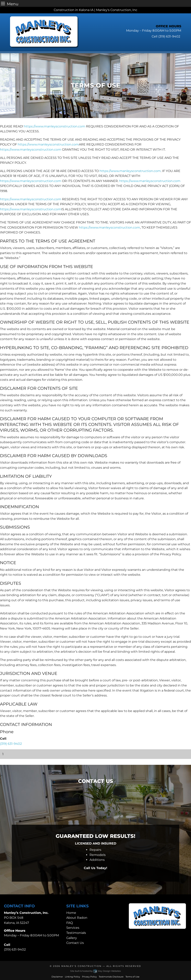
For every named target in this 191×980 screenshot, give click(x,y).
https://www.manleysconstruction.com (55, 126)
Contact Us (75, 943)
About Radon (77, 918)
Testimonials (76, 933)
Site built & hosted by (95, 971)
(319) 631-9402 (11, 744)
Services (73, 928)
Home (71, 913)
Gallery (72, 938)
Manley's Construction (81, 966)
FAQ (70, 923)
